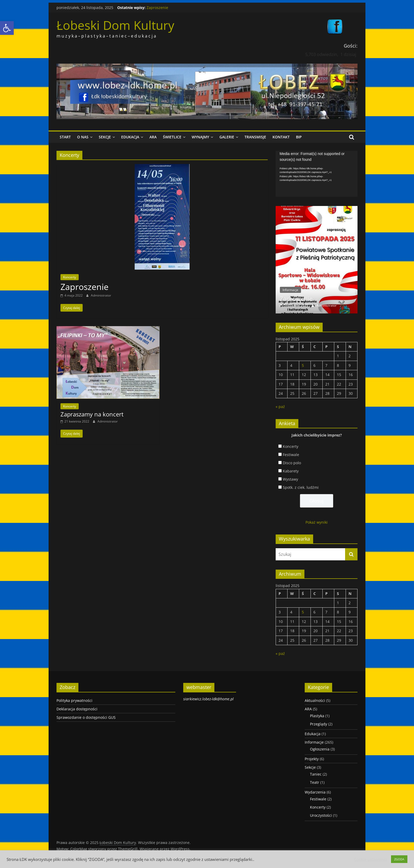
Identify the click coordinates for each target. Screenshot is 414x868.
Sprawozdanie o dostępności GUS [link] (86, 717)
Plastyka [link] (317, 716)
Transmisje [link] (255, 137)
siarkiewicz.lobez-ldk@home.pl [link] (208, 699)
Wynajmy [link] (200, 137)
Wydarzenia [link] (315, 792)
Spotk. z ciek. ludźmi (301, 487)
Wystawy (290, 479)
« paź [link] (280, 407)
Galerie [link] (227, 137)
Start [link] (65, 137)
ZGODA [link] (399, 859)
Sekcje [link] (105, 137)
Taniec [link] (316, 774)
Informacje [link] (290, 290)
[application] (317, 174)
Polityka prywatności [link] (74, 700)
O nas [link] (83, 137)
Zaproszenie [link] (157, 8)
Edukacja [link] (130, 137)
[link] (7, 28)
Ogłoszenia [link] (320, 749)
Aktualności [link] (315, 700)
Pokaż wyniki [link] (317, 522)
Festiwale (291, 455)
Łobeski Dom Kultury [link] (115, 25)
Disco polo (292, 463)
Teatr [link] (315, 782)
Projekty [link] (312, 759)
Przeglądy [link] (319, 724)
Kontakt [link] (281, 137)
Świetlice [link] (172, 137)
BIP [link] (299, 137)
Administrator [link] (101, 295)
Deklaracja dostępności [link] (77, 709)
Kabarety (291, 471)
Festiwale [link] (318, 799)
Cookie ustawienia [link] (371, 859)
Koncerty (291, 446)
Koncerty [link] (70, 277)
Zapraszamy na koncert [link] (92, 414)
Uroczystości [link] (321, 815)
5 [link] (303, 365)
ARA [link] (153, 137)
